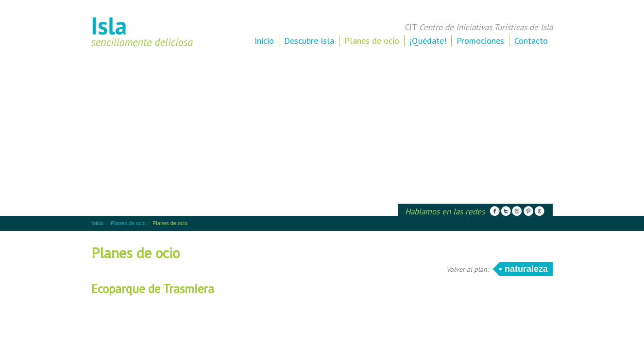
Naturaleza (526, 269)
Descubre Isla (309, 41)
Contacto (531, 41)
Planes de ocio (372, 41)
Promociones (480, 41)
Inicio (264, 41)
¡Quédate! (428, 41)
